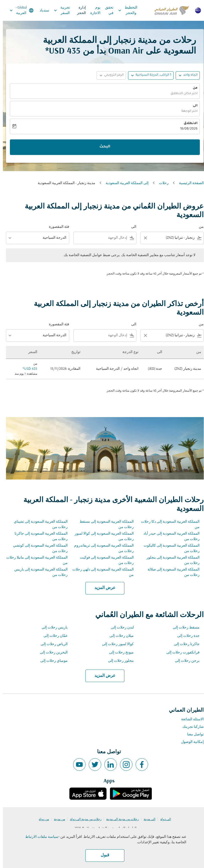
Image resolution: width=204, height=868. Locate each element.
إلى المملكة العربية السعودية (124, 183)
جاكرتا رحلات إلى (184, 644)
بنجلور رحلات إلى (118, 661)
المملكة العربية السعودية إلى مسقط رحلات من (104, 524)
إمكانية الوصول (190, 742)
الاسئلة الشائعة (190, 719)
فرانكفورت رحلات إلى (180, 653)
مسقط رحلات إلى (183, 628)
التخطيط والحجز (124, 10)
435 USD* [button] (60, 51)
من (192, 88)
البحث (102, 147)
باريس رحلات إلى (52, 628)
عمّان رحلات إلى (53, 636)
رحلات (161, 183)
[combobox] (173, 238)
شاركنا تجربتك (190, 727)
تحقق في (106, 10)
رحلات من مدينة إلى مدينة (120, 819)
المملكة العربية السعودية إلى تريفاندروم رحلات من (101, 548)
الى (192, 106)
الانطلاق (188, 124)
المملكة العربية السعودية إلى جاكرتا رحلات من (38, 536)
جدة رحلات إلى (186, 636)
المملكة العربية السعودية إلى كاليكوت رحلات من (169, 548)
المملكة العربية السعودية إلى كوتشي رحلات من (37, 548)
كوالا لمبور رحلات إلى (115, 644)
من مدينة (57, 819)
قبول (102, 855)
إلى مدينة (147, 819)
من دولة (41, 819)
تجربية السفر (58, 10)
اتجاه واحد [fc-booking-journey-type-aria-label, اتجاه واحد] (187, 75)
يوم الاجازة (93, 10)
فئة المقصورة (56, 227)
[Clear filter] (142, 238)
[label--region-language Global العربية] (18, 10)
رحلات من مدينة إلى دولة (83, 819)
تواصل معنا (193, 734)
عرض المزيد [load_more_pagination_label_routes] (102, 588)
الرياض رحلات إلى (51, 644)
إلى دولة (163, 819)
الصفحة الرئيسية (189, 183)
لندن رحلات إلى (119, 628)
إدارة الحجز (79, 10)
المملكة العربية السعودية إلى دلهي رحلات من (100, 572)
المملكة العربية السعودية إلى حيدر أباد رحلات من (169, 536)
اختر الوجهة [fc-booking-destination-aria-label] (187, 111)
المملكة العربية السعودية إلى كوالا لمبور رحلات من (101, 536)
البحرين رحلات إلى (51, 653)
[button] (148, 75)
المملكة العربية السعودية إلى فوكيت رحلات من (104, 560)
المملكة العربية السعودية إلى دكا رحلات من (167, 524)
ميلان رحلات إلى (119, 636)
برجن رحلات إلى (184, 661)
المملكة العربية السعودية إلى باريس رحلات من (38, 572)
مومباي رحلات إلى (51, 661)
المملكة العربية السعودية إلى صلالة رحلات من (171, 572)
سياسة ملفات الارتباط (39, 837)
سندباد (42, 11)
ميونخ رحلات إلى (119, 653)
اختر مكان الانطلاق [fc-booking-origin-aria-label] (181, 94)
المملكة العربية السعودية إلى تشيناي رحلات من (38, 524)
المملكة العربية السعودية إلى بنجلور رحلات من (170, 560)
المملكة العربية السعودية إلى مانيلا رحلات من (34, 560)
